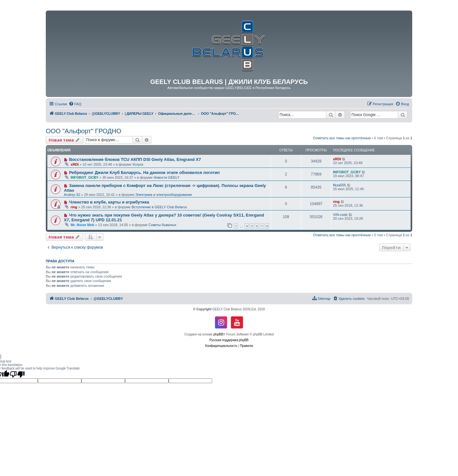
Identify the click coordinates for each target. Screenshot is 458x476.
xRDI (75, 164)
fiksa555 (340, 185)
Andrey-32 (72, 195)
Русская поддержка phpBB (229, 340)
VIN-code (340, 215)
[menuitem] (75, 104)
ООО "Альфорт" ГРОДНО (83, 131)
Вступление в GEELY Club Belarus (159, 207)
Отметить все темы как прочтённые (342, 138)
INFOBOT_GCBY (84, 177)
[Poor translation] (17, 374)
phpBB (218, 334)
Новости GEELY (167, 177)
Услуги (138, 164)
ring (74, 207)
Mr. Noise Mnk (82, 225)
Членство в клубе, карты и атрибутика (109, 202)
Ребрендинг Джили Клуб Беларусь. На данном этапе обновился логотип (144, 172)
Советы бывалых (162, 225)
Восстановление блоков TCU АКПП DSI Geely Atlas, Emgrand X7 (135, 159)
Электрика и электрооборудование (163, 195)
